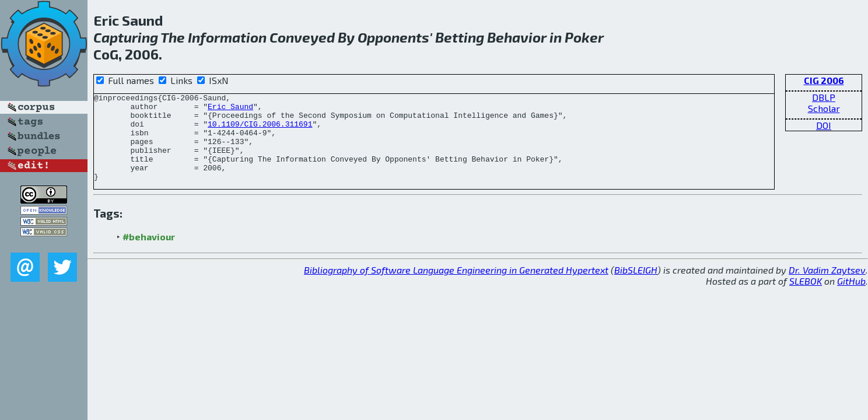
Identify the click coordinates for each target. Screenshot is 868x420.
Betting (460, 37)
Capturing (126, 37)
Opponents (393, 37)
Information (227, 37)
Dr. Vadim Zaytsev (827, 287)
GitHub (851, 298)
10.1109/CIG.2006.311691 (260, 131)
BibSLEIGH (636, 287)
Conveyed (302, 37)
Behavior (517, 37)
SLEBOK (806, 298)
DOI (824, 125)
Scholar (824, 108)
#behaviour (149, 254)
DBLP (824, 97)
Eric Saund (230, 110)
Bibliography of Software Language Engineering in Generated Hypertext (456, 287)
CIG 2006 (824, 80)
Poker (584, 37)
